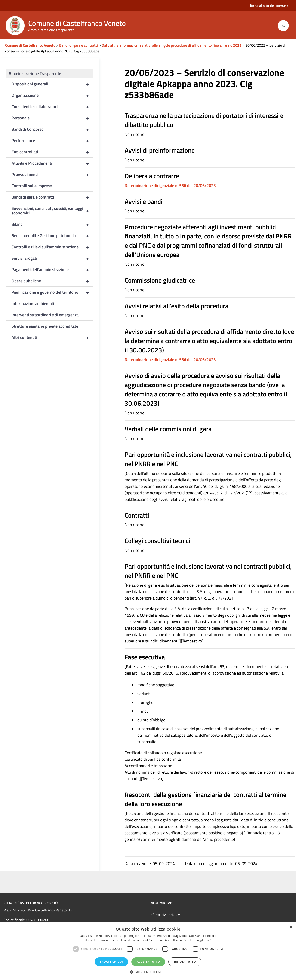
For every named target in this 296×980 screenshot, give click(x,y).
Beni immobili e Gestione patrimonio (52, 236)
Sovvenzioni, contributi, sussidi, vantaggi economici (52, 211)
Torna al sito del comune (269, 6)
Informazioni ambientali (33, 303)
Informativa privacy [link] (165, 915)
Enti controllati (52, 152)
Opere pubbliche (52, 281)
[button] (148, 972)
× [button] (291, 927)
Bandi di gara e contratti (52, 197)
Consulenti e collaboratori (52, 107)
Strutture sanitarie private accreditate (45, 326)
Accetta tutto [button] (148, 962)
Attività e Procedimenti (52, 163)
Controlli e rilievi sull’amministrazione (52, 247)
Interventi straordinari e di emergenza (45, 315)
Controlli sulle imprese (32, 186)
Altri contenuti (52, 338)
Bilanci (52, 224)
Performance (52, 141)
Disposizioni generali (52, 84)
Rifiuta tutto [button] (185, 962)
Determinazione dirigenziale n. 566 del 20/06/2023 (170, 185)
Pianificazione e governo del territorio (52, 292)
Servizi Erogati (52, 258)
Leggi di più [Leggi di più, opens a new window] (204, 940)
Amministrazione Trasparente (35, 74)
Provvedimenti (52, 175)
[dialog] (148, 951)
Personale (52, 118)
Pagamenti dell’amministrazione (52, 270)
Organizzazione (52, 95)
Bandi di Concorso (52, 129)
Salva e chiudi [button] (111, 962)
